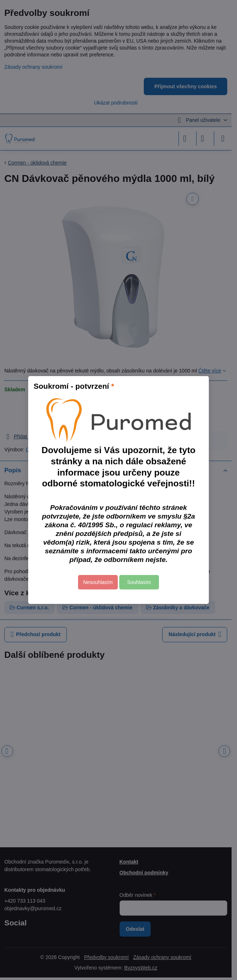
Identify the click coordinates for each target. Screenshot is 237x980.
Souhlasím (139, 582)
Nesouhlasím (98, 582)
